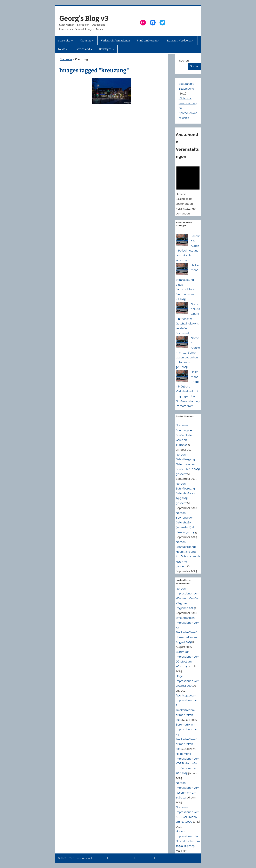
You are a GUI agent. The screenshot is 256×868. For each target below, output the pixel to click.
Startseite (66, 59)
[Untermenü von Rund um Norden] (159, 41)
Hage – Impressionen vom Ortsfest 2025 (188, 681)
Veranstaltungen (145, 858)
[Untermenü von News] (67, 49)
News (159, 858)
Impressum (101, 858)
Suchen (184, 61)
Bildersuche (186, 89)
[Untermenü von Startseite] (72, 41)
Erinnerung (170, 858)
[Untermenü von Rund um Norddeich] (193, 41)
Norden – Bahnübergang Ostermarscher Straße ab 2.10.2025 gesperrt (188, 464)
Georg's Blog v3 (84, 18)
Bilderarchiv (186, 84)
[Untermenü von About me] (93, 41)
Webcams (185, 98)
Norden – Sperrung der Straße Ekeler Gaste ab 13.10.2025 (184, 435)
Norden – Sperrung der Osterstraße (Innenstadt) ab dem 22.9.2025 (185, 523)
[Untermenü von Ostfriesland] (92, 49)
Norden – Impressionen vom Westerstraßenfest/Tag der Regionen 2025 (188, 598)
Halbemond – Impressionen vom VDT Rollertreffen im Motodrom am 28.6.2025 (188, 763)
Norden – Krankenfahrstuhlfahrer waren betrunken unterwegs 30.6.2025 (188, 353)
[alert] (188, 190)
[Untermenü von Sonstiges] (113, 49)
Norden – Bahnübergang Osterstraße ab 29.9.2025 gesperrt (185, 493)
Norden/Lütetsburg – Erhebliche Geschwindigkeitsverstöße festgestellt (188, 319)
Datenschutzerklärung (121, 858)
